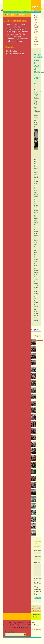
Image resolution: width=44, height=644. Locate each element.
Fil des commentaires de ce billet (36, 608)
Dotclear (36, 617)
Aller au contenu (17, 12)
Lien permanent (37, 111)
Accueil (11, 15)
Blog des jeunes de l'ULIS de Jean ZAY (37, 8)
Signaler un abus (21, 629)
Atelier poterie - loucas (15, 41)
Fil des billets (13, 51)
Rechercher (9, 632)
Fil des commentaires (16, 54)
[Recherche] (14, 634)
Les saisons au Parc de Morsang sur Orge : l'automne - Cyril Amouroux (17, 36)
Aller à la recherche (35, 12)
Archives (23, 15)
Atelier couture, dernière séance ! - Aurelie (16, 26)
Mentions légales (9, 629)
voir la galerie (37, 336)
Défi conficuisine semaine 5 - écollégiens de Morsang (17, 30)
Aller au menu (25, 12)
